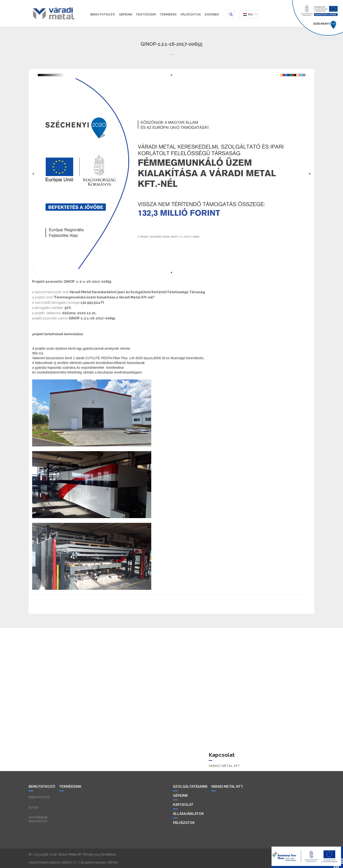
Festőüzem (146, 14)
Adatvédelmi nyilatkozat (38, 819)
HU (250, 14)
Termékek (168, 14)
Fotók (33, 808)
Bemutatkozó (103, 14)
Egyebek (212, 14)
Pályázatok (191, 14)
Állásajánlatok (188, 814)
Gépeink (126, 14)
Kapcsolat (183, 805)
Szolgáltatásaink (190, 787)
